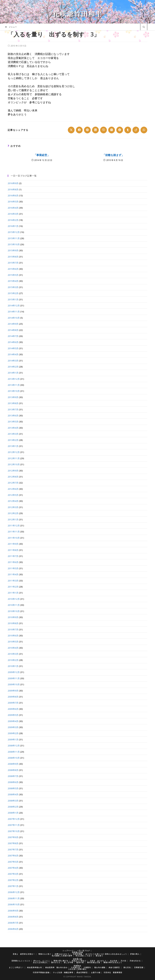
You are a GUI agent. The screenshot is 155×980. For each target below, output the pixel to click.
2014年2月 (13, 367)
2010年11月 (14, 605)
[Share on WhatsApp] (144, 130)
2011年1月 (13, 593)
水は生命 (114, 961)
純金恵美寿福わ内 (35, 967)
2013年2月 (13, 440)
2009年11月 (14, 678)
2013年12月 (14, 379)
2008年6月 (13, 782)
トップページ (68, 951)
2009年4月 (13, 721)
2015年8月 (13, 257)
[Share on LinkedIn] (95, 130)
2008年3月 (13, 801)
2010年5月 (13, 642)
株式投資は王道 (94, 962)
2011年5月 (13, 568)
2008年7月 (13, 776)
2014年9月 (13, 324)
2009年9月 (13, 691)
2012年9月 (13, 471)
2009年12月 (14, 672)
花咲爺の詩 (77, 959)
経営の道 (80, 962)
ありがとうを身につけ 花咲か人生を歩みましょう (106, 954)
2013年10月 (14, 391)
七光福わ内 (75, 967)
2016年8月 (13, 189)
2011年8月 (13, 550)
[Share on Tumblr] (128, 130)
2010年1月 (13, 666)
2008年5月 (13, 788)
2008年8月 (13, 770)
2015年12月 (14, 232)
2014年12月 (14, 306)
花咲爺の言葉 (77, 952)
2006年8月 (13, 917)
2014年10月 (14, 318)
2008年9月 (13, 764)
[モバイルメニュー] (11, 27)
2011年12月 (14, 526)
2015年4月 (13, 281)
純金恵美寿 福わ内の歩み (56, 967)
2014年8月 (13, 330)
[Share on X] (71, 130)
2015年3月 (13, 287)
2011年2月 (13, 587)
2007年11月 (14, 825)
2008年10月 (14, 758)
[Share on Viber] (104, 130)
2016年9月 (13, 183)
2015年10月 (14, 244)
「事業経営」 (42, 155)
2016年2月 (13, 220)
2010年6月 (13, 636)
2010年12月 (14, 599)
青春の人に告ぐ (45, 954)
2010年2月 (13, 660)
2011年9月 (13, 544)
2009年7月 (13, 703)
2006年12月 (14, 892)
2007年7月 (13, 850)
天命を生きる (135, 961)
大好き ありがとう (98, 961)
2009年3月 (13, 727)
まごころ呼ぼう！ (16, 967)
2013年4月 (13, 428)
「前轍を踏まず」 (113, 155)
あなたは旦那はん (40, 962)
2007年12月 (14, 819)
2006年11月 (14, 898)
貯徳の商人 (135, 954)
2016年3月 (13, 214)
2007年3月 (13, 874)
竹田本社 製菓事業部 (113, 972)
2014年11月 (14, 312)
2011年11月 (14, 532)
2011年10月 (14, 538)
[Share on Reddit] (120, 130)
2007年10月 (14, 831)
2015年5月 (13, 275)
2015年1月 (13, 299)
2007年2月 (13, 880)
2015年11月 (14, 238)
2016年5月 (13, 202)
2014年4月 (13, 354)
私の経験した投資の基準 (62, 956)
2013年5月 (13, 422)
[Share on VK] (112, 130)
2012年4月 (13, 501)
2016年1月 (13, 226)
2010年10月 (14, 611)
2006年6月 (13, 929)
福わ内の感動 (100, 967)
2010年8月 (13, 623)
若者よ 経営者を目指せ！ (24, 954)
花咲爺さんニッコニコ (21, 961)
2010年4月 (13, 648)
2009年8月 (13, 697)
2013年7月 (13, 409)
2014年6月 (13, 342)
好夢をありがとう (62, 954)
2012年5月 (13, 495)
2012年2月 (13, 513)
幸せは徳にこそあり (84, 956)
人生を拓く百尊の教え (77, 969)
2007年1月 (13, 886)
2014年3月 (13, 361)
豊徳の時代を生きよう (113, 962)
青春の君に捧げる (61, 961)
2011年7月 (13, 556)
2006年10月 (14, 904)
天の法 (123, 961)
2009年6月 (13, 709)
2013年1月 (13, 446)
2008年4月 (13, 794)
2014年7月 (13, 336)
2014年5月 (13, 348)
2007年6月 (13, 856)
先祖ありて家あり (79, 961)
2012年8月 (13, 477)
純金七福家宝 (114, 967)
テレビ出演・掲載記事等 (63, 972)
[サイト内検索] (144, 27)
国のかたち (56, 962)
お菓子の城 (96, 972)
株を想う (99, 956)
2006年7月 (13, 923)
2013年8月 (13, 403)
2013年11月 (14, 385)
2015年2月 (13, 293)
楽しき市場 (68, 962)
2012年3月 (13, 507)
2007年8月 (13, 843)
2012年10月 (14, 464)
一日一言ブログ (83, 951)
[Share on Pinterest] (87, 130)
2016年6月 (13, 195)
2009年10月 (14, 684)
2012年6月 (13, 489)
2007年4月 (13, 868)
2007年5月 (13, 862)
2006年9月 (13, 911)
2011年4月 (13, 574)
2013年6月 (13, 416)
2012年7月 (13, 483)
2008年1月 (13, 813)
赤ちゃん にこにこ (42, 961)
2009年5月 (13, 715)
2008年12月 (14, 746)
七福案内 (87, 967)
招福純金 (77, 966)
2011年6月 (13, 562)
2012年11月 (14, 458)
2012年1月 (13, 519)
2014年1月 (13, 373)
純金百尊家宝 (82, 972)
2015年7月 (13, 263)
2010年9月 (13, 617)
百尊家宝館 (139, 967)
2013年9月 (13, 397)
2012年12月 (14, 452)
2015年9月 (13, 250)
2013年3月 (13, 434)
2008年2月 (13, 807)
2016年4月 (13, 208)
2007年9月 (13, 837)
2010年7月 (13, 629)
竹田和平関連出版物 (41, 972)
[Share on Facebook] (79, 130)
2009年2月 (13, 733)
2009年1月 (13, 739)
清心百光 (127, 967)
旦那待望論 (77, 954)
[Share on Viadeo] (136, 130)
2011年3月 (13, 581)
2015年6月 (13, 269)
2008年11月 (14, 752)
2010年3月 (13, 654)
